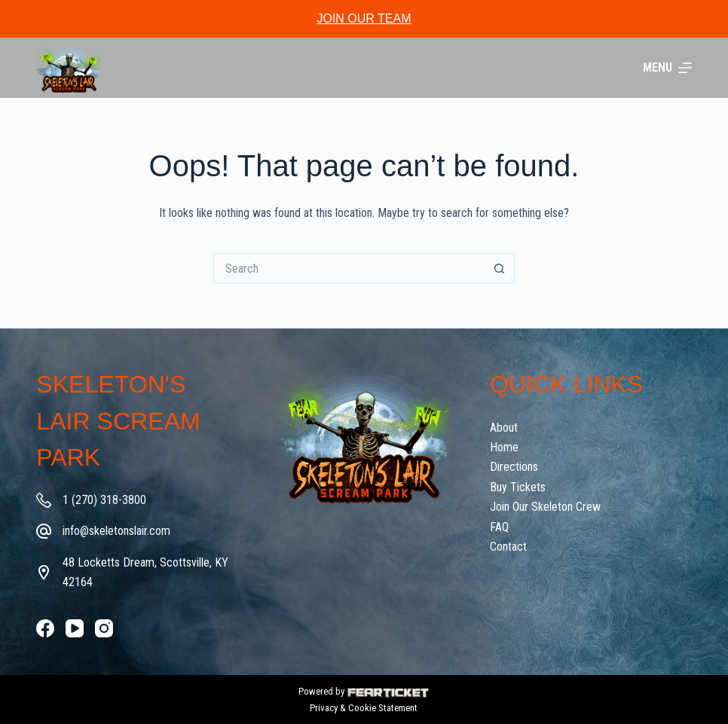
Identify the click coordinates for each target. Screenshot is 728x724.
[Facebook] (45, 628)
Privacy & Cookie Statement (364, 708)
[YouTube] (75, 628)
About (504, 428)
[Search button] (500, 268)
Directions (514, 467)
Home (504, 447)
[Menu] (667, 68)
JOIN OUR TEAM (364, 18)
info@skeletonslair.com (116, 531)
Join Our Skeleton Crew (545, 507)
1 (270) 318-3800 (104, 500)
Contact (508, 547)
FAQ (499, 527)
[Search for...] (349, 268)
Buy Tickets (518, 487)
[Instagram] (104, 628)
